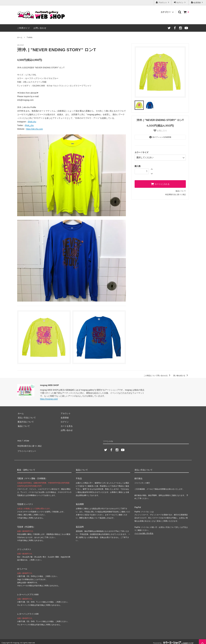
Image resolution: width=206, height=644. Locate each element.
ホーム (20, 37)
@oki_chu (29, 125)
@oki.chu (32, 122)
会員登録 (197, 2)
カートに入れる (160, 183)
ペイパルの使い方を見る (144, 531)
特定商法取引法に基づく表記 (30, 444)
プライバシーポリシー (27, 449)
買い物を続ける (181, 376)
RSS (19, 440)
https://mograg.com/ (49, 399)
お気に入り (160, 131)
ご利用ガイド (24, 28)
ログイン (180, 2)
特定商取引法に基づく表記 (176, 194)
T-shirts (30, 37)
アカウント (163, 2)
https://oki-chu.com (34, 129)
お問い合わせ (40, 28)
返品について (181, 190)
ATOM (26, 440)
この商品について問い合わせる (157, 376)
